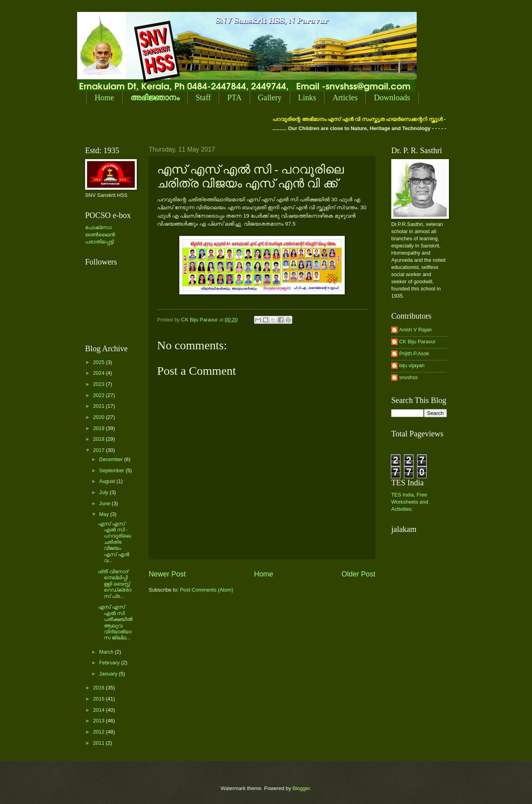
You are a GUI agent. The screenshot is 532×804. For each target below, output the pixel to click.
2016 (99, 688)
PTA (234, 97)
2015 (99, 699)
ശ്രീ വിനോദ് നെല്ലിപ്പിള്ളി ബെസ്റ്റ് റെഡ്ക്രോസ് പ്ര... (115, 584)
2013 (99, 721)
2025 (99, 362)
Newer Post (167, 574)
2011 (99, 743)
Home (104, 97)
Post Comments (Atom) (207, 590)
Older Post (358, 574)
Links (307, 97)
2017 (99, 450)
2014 (99, 710)
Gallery (270, 97)
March (107, 652)
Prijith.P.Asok (414, 353)
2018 (99, 439)
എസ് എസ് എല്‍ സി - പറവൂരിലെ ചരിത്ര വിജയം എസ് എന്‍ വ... (114, 542)
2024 (99, 373)
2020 (99, 417)
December (112, 459)
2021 (99, 406)
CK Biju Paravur (417, 342)
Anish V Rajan (416, 330)
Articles (345, 97)
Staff (203, 97)
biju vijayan (412, 365)
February (110, 663)
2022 (99, 395)
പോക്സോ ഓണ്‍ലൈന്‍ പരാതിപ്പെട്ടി (100, 235)
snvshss (409, 377)
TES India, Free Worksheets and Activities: (410, 502)
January (109, 674)
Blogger (301, 788)
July (104, 492)
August (108, 481)
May (105, 514)
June (105, 503)
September (112, 470)
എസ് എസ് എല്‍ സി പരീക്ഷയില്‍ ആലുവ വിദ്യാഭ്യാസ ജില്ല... (115, 622)
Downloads (392, 97)
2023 (99, 384)
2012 (99, 732)
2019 (99, 428)
